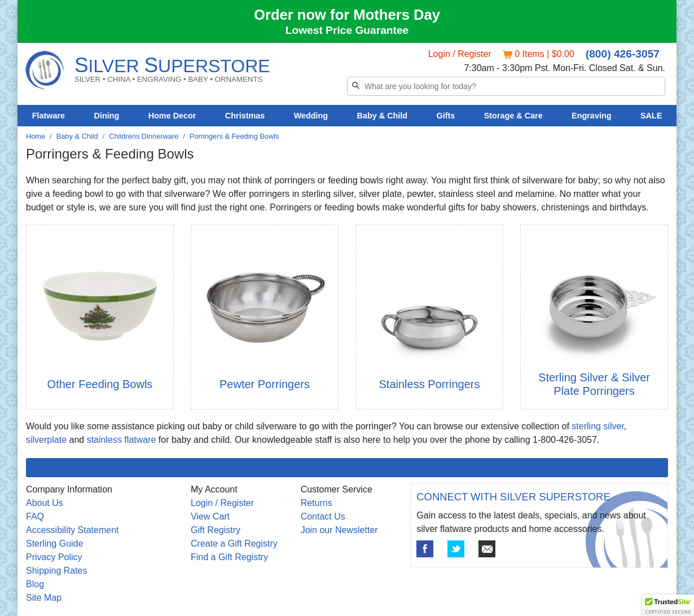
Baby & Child (383, 116)
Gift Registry (216, 530)
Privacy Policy (54, 557)
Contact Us (323, 516)
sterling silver (598, 426)
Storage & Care (513, 116)
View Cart (210, 516)
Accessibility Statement (73, 530)
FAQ (35, 516)
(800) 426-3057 (623, 54)
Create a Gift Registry (234, 544)
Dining (107, 116)
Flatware (49, 116)
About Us (45, 503)
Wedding (311, 116)
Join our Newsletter (339, 530)
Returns (317, 503)
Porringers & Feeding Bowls (234, 136)
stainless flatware (122, 440)
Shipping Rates (57, 571)
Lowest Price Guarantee (347, 30)
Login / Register (460, 54)
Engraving (591, 116)
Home (36, 136)
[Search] (506, 86)
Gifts (446, 116)
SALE (651, 116)
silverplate (46, 440)
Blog (35, 584)
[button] (668, 605)
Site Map (44, 598)
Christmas (245, 116)
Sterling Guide (54, 544)
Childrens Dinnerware (144, 136)
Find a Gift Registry (229, 557)
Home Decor (172, 116)
